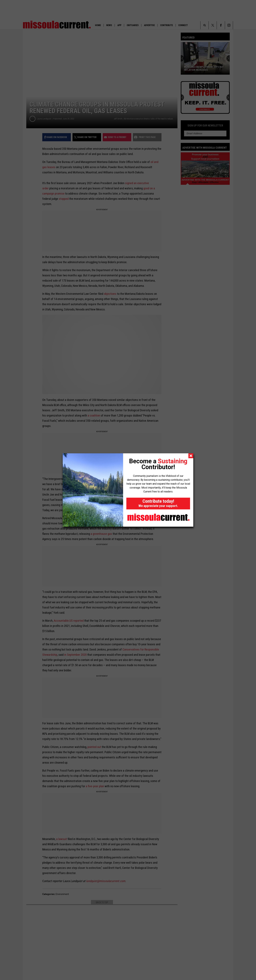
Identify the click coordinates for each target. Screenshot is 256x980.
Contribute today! (158, 503)
